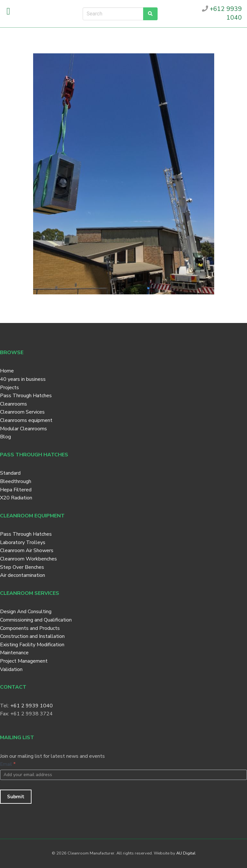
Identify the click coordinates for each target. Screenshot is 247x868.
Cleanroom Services (22, 412)
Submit (16, 797)
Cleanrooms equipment (26, 420)
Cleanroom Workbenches (28, 559)
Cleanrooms (14, 404)
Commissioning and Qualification (36, 620)
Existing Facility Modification (32, 645)
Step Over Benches (22, 567)
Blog (5, 437)
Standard (10, 473)
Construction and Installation (32, 636)
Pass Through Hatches (26, 396)
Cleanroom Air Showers (27, 550)
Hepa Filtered (16, 490)
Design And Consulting (26, 612)
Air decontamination (23, 575)
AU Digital (186, 853)
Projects (9, 388)
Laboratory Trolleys (23, 542)
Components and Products (30, 628)
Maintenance (14, 653)
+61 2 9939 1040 (32, 706)
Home (7, 371)
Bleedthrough (16, 481)
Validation (11, 669)
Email (8, 764)
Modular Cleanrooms (23, 429)
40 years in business (23, 379)
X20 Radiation (16, 498)
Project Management (24, 661)
